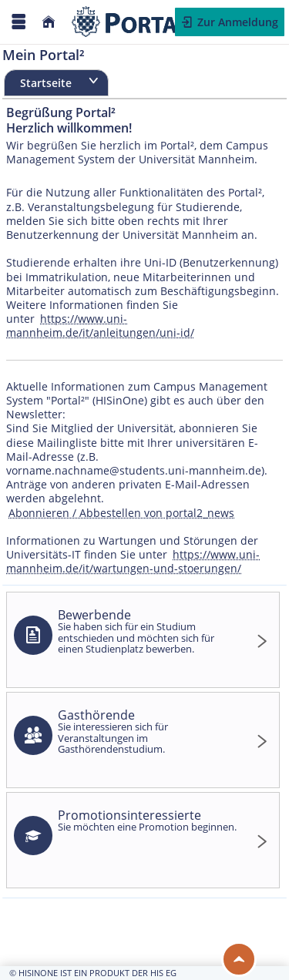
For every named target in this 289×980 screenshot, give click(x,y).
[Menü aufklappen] (18, 22)
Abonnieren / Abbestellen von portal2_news (121, 513)
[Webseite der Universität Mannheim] (136, 22)
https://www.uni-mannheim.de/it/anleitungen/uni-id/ (100, 326)
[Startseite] (49, 22)
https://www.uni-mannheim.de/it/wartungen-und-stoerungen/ (133, 561)
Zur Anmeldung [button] (236, 22)
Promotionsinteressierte (148, 820)
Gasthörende (148, 731)
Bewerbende (148, 631)
